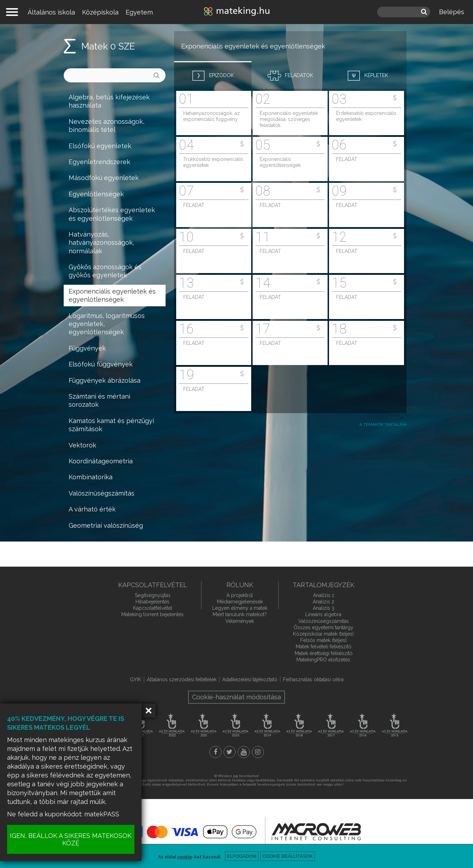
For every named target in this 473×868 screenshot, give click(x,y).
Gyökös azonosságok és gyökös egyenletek (105, 271)
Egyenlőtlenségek (96, 194)
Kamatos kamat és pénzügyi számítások (111, 425)
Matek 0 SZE (108, 46)
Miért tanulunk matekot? (240, 614)
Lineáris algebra (323, 614)
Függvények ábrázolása (105, 380)
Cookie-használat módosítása (236, 697)
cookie (185, 857)
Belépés (452, 12)
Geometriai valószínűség (106, 525)
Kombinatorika (91, 477)
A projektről (240, 595)
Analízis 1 (324, 595)
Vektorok (82, 445)
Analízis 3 (324, 608)
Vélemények (240, 621)
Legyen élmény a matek (240, 608)
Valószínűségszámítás (102, 493)
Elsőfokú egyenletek (100, 146)
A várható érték (92, 509)
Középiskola (100, 12)
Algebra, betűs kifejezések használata (109, 101)
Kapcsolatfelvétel (153, 608)
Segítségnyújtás (153, 595)
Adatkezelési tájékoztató (250, 679)
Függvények (87, 348)
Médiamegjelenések (240, 602)
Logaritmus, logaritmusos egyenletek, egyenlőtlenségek (107, 324)
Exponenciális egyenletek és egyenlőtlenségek (112, 295)
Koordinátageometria (101, 461)
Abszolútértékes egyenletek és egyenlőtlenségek (112, 214)
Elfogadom (242, 856)
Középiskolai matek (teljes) (323, 634)
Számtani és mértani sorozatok (99, 400)
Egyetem (139, 12)
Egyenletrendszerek (99, 162)
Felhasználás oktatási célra (313, 679)
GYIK (135, 679)
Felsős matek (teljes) (324, 640)
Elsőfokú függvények (101, 364)
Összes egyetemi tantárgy (324, 627)
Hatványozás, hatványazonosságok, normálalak (101, 243)
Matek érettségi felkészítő (324, 653)
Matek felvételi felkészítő (324, 647)
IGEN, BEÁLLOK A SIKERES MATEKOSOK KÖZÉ (71, 839)
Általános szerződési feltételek (182, 679)
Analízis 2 (324, 602)
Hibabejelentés (152, 602)
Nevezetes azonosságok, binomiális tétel (106, 126)
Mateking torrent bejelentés (152, 614)
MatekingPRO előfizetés (323, 660)
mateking (237, 12)
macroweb (316, 832)
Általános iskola (51, 12)
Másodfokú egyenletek (104, 178)
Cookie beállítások (288, 856)
